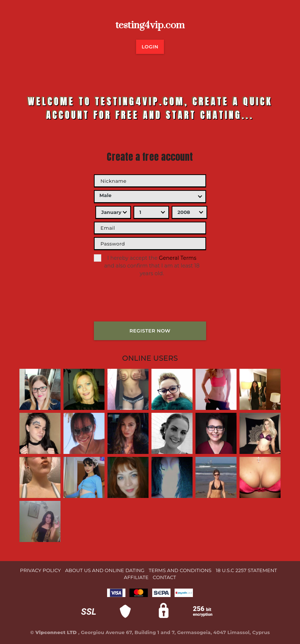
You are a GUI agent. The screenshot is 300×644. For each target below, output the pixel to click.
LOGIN (150, 47)
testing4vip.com (150, 25)
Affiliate (136, 577)
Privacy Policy (41, 570)
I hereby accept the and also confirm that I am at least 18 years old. (147, 265)
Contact (165, 577)
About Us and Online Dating (105, 570)
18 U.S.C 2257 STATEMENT (246, 570)
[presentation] (150, 305)
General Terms (178, 258)
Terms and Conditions (180, 570)
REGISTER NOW (150, 331)
